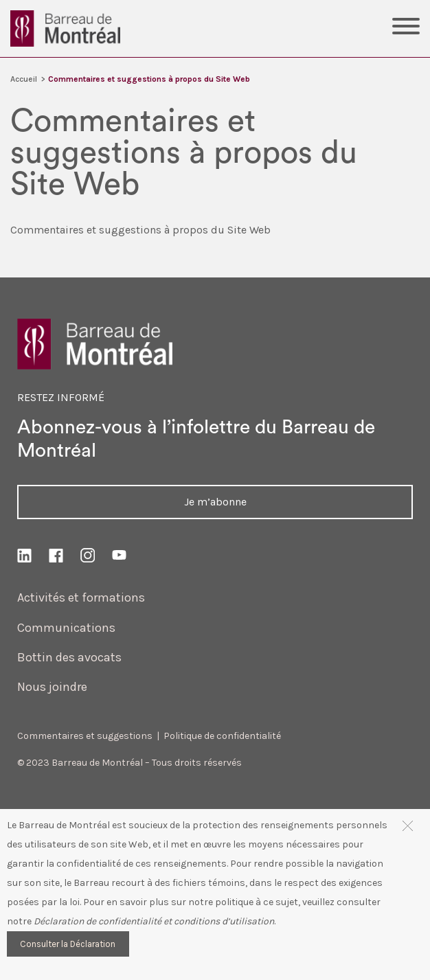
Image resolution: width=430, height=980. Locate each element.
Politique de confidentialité (222, 736)
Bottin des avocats (69, 657)
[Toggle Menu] (406, 28)
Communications (66, 628)
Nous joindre (52, 687)
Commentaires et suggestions (85, 736)
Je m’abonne (215, 502)
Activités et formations (81, 597)
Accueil (24, 79)
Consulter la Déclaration (68, 944)
